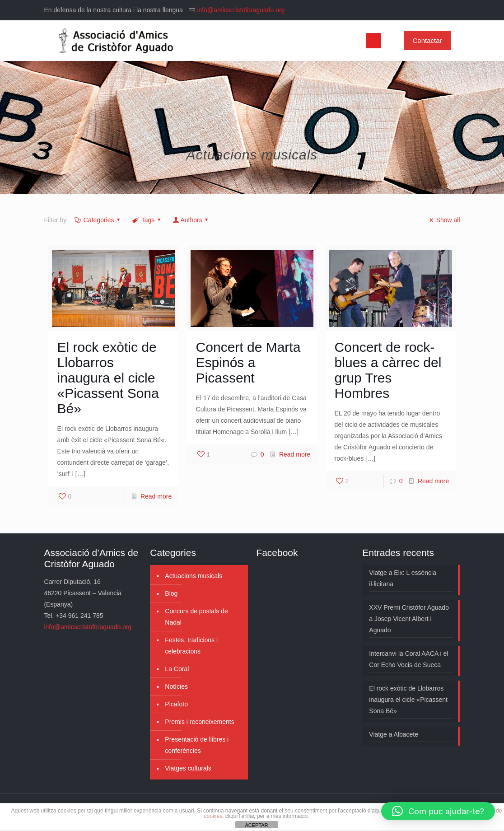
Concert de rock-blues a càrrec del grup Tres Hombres (388, 370)
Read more (156, 496)
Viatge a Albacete (394, 734)
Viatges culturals (188, 768)
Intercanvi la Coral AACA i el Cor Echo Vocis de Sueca (408, 659)
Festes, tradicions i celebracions (191, 646)
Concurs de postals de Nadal (196, 617)
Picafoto (176, 704)
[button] (438, 811)
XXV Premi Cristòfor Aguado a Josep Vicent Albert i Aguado (409, 619)
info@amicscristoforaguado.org (241, 10)
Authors (191, 220)
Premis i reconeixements (199, 722)
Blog (171, 593)
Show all (444, 220)
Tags (147, 220)
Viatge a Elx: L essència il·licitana (403, 578)
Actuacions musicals (194, 576)
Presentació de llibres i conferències (197, 745)
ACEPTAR (256, 825)
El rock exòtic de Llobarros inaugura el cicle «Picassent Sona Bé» (108, 378)
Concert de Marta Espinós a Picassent (248, 362)
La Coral (177, 669)
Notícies (176, 686)
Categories (98, 220)
